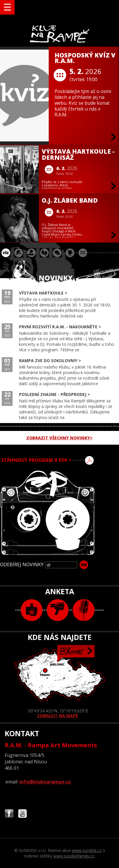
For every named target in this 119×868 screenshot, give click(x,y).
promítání (70, 253)
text (84, 610)
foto (32, 610)
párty (32, 253)
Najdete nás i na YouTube (22, 814)
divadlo (44, 253)
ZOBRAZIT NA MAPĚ (60, 682)
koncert (19, 253)
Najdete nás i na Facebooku (9, 814)
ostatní (83, 253)
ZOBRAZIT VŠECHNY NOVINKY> (60, 438)
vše (6, 253)
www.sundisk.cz (87, 850)
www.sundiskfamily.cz (74, 856)
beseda (57, 253)
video (58, 610)
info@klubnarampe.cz (45, 782)
